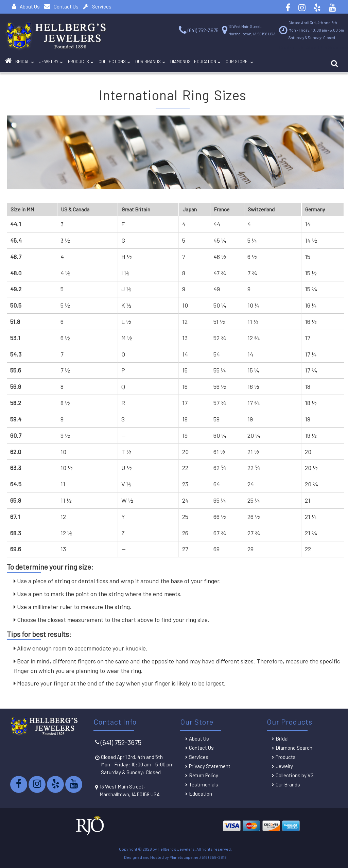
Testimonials (204, 784)
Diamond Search (294, 748)
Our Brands (184, 63)
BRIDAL (29, 63)
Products (97, 63)
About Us (26, 6)
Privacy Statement (210, 766)
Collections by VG (295, 775)
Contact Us (61, 6)
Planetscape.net (185, 857)
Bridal (282, 739)
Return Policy (204, 775)
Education (256, 63)
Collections (139, 63)
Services (97, 6)
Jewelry (60, 63)
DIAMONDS (222, 62)
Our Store (295, 63)
